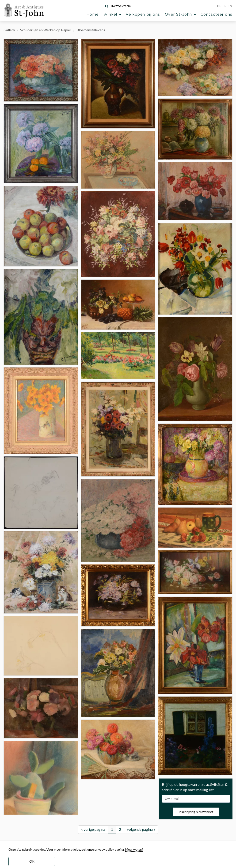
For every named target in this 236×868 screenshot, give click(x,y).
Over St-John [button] (180, 14)
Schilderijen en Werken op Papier (46, 30)
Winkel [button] (112, 14)
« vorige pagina (93, 829)
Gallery (9, 30)
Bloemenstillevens (91, 30)
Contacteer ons (217, 14)
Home (93, 14)
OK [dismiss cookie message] (32, 861)
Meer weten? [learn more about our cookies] (134, 849)
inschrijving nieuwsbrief (196, 812)
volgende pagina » (141, 829)
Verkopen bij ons (143, 14)
